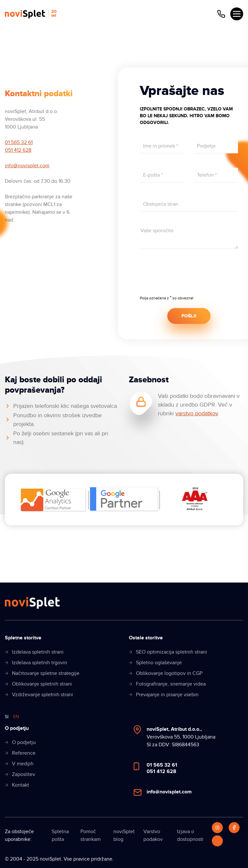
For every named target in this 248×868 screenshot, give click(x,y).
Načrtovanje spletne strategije (46, 673)
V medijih (23, 764)
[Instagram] (217, 828)
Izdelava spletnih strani (38, 652)
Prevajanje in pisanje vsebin (167, 695)
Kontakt (21, 785)
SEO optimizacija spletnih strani (171, 652)
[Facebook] (234, 828)
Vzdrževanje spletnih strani (42, 695)
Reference (24, 753)
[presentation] (189, 276)
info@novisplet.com (27, 166)
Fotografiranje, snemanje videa (171, 684)
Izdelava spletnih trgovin (40, 663)
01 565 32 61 (19, 142)
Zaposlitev (24, 774)
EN (16, 717)
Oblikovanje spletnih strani (42, 684)
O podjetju (24, 742)
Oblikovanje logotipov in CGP (169, 673)
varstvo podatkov (197, 413)
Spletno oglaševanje (159, 663)
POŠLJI (189, 316)
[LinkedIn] (217, 841)
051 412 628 (18, 150)
